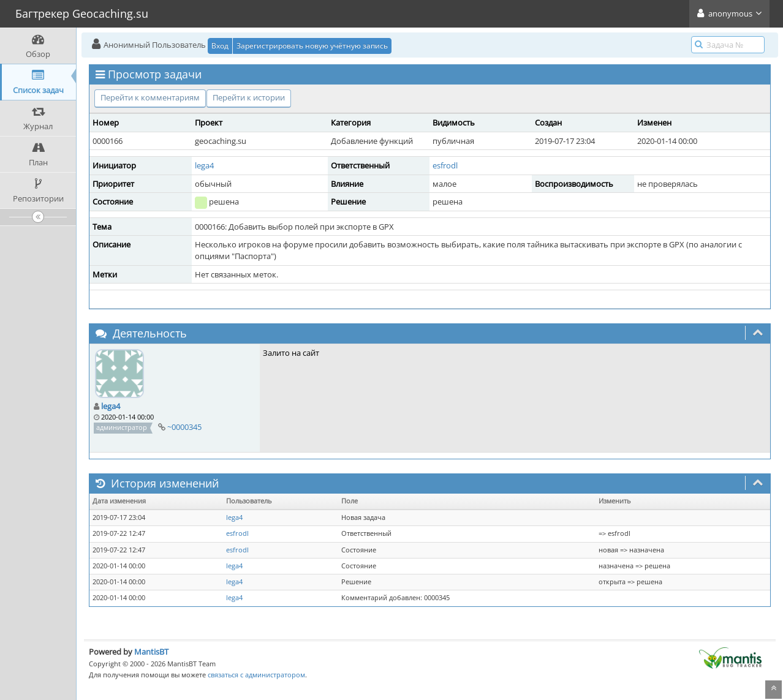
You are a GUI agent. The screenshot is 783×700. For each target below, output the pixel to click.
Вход (220, 46)
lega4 (204, 165)
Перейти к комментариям (150, 97)
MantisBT (151, 652)
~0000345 (184, 427)
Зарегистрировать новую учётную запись (312, 46)
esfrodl (445, 165)
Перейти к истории (249, 97)
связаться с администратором (256, 675)
